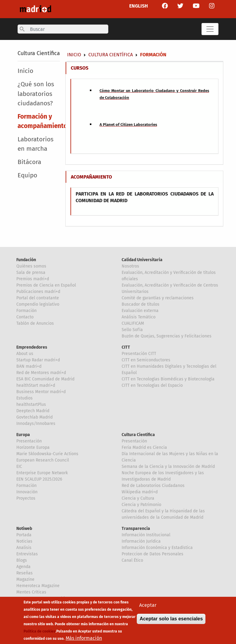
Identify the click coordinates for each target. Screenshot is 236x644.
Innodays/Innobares (36, 424)
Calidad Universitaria (142, 260)
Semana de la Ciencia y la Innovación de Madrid (168, 467)
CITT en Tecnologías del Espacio (152, 385)
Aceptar (148, 606)
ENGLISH (139, 6)
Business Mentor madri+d (41, 392)
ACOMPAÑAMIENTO (91, 177)
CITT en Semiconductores (146, 360)
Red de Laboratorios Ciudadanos (153, 486)
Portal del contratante (38, 298)
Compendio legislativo (38, 304)
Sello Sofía (132, 330)
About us (25, 354)
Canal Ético (132, 560)
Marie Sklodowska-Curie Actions (47, 454)
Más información (84, 639)
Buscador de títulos (141, 304)
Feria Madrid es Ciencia (144, 447)
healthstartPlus (31, 404)
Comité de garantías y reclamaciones (158, 298)
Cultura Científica (39, 53)
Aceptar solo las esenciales (171, 620)
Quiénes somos (31, 266)
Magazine (25, 579)
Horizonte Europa (33, 447)
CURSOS (80, 68)
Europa (23, 435)
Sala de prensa (31, 273)
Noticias (24, 541)
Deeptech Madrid (33, 411)
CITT (126, 347)
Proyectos (26, 498)
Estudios (25, 398)
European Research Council (43, 460)
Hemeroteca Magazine (38, 586)
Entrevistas (27, 554)
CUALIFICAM (133, 323)
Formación (26, 311)
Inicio (74, 55)
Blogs (22, 560)
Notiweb (24, 529)
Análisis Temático (139, 317)
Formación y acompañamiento (41, 121)
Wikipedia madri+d (140, 492)
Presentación (29, 441)
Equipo (27, 175)
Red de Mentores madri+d (41, 373)
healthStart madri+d (36, 385)
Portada (24, 535)
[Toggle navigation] (210, 29)
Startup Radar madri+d (38, 360)
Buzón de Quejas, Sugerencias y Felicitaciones (167, 336)
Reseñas (25, 573)
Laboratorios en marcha (36, 144)
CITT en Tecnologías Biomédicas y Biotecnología (168, 379)
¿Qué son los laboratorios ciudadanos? (36, 94)
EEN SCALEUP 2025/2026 (39, 479)
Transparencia (136, 529)
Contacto (25, 317)
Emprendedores (32, 347)
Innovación (27, 492)
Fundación (26, 260)
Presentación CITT (139, 354)
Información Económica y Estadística (157, 548)
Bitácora (29, 162)
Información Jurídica (141, 541)
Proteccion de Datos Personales (152, 554)
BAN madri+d (29, 366)
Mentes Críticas (31, 592)
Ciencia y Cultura (138, 498)
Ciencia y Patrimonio (141, 505)
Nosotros (130, 266)
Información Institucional (146, 535)
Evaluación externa (140, 311)
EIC (19, 467)
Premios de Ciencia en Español (46, 285)
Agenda (23, 567)
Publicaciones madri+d (38, 292)
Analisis (24, 548)
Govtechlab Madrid (34, 417)
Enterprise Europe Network (42, 473)
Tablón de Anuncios (35, 323)
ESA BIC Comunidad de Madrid (45, 379)
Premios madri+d (33, 279)
